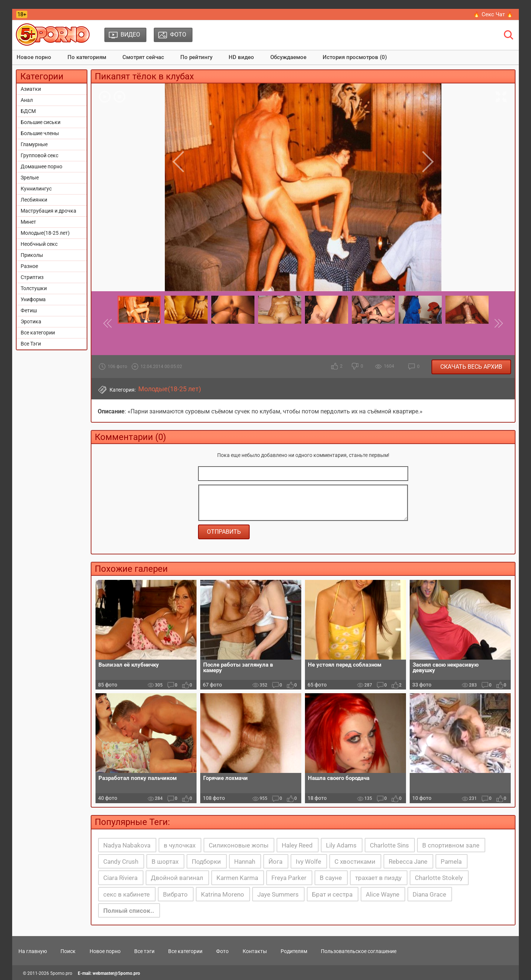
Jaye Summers (278, 894)
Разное (29, 266)
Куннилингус (36, 189)
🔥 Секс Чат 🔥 (493, 14)
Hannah (245, 862)
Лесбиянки (34, 200)
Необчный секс (39, 244)
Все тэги (144, 951)
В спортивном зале (451, 845)
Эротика (31, 321)
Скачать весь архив (471, 367)
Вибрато (175, 894)
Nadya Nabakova (127, 845)
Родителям (294, 951)
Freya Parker (289, 878)
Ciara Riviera (120, 878)
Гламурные (34, 144)
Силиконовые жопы (239, 845)
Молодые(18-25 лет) (45, 233)
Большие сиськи (41, 122)
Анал (27, 100)
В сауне (331, 878)
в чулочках (180, 845)
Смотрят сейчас (143, 57)
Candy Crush (121, 862)
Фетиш (29, 310)
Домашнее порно (41, 166)
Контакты (255, 951)
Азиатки (31, 89)
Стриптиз (32, 277)
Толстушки (34, 288)
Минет (28, 222)
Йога (275, 862)
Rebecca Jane (408, 862)
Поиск (68, 951)
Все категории (38, 333)
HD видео (241, 57)
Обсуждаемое (288, 57)
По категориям (87, 57)
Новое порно (34, 57)
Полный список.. (129, 911)
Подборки (206, 862)
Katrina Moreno (223, 894)
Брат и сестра (332, 894)
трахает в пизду (378, 878)
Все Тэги (31, 344)
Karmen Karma (237, 878)
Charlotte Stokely (439, 878)
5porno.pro (61, 973)
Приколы (32, 255)
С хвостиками (355, 862)
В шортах (165, 862)
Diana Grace (429, 894)
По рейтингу (196, 57)
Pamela (451, 862)
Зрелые (30, 178)
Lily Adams (341, 845)
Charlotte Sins (389, 845)
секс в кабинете (126, 894)
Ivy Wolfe (308, 862)
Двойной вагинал (177, 878)
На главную (33, 951)
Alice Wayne (383, 894)
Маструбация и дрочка (48, 211)
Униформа (33, 299)
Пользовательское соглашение (359, 951)
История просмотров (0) (355, 57)
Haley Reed (297, 845)
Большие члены (40, 133)
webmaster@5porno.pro (116, 973)
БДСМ (28, 111)
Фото (222, 951)
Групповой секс (39, 155)
